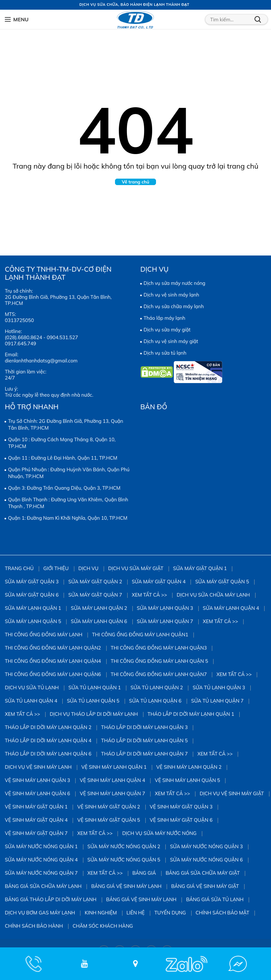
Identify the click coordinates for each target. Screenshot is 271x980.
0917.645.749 (21, 344)
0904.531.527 (63, 337)
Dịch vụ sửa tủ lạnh (165, 353)
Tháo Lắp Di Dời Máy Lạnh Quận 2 (48, 727)
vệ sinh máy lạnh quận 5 (187, 780)
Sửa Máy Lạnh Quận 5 (33, 621)
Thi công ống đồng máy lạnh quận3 (159, 648)
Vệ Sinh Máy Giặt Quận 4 (36, 820)
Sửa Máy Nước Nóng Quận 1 (41, 846)
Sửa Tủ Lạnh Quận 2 (157, 688)
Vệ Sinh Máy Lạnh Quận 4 (112, 780)
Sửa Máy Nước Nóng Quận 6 (206, 860)
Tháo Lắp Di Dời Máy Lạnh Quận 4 (48, 740)
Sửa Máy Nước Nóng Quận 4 (41, 860)
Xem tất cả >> (149, 595)
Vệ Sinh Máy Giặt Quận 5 (109, 820)
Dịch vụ (89, 568)
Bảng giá (144, 873)
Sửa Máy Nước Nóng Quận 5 (124, 860)
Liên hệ (136, 913)
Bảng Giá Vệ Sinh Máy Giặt (205, 886)
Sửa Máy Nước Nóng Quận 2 (124, 846)
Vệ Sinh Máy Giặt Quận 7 (36, 833)
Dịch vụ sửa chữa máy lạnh (174, 306)
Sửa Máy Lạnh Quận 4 (231, 608)
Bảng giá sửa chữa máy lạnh (43, 886)
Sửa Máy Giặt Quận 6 (32, 595)
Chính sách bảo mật (223, 913)
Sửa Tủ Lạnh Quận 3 (219, 688)
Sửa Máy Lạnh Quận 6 (99, 621)
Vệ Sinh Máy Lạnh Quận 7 (112, 793)
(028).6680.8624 (23, 337)
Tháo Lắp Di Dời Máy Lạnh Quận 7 (144, 754)
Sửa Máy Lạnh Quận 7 (165, 621)
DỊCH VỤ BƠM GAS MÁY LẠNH (40, 913)
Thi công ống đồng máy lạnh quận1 (140, 635)
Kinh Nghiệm (101, 913)
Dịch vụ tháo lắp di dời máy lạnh (94, 714)
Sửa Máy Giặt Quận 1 (200, 568)
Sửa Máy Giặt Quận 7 (95, 595)
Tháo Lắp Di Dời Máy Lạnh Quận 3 (144, 727)
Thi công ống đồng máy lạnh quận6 (53, 674)
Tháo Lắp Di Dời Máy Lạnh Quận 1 (191, 714)
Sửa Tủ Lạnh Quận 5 (93, 701)
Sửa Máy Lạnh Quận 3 (165, 608)
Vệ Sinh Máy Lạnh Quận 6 (37, 793)
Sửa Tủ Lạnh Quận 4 (31, 701)
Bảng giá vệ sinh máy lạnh (126, 886)
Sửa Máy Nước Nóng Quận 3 (206, 846)
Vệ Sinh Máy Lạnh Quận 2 (189, 767)
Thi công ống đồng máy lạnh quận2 (53, 648)
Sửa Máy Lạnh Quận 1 (33, 608)
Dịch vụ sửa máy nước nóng (175, 283)
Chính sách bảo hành (34, 926)
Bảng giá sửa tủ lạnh (215, 899)
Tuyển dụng (170, 913)
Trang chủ (19, 568)
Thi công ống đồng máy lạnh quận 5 (160, 661)
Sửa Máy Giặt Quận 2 (95, 582)
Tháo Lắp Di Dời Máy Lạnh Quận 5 (144, 740)
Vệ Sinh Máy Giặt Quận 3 (181, 807)
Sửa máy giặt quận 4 (159, 582)
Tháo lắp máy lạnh (165, 318)
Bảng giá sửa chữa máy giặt (203, 873)
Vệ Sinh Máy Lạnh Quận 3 (37, 780)
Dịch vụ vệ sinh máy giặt (171, 341)
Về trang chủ (135, 182)
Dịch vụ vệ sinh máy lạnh (172, 295)
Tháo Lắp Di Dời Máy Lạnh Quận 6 (48, 754)
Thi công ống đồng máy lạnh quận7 (159, 674)
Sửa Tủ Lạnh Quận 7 (217, 701)
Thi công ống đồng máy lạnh (44, 635)
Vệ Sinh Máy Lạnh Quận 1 (114, 767)
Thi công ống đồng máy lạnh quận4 (53, 661)
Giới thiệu (56, 568)
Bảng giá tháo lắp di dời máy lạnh (51, 899)
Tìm (258, 19)
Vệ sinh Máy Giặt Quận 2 (109, 807)
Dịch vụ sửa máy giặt (167, 330)
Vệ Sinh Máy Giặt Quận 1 (36, 807)
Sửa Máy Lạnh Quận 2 (99, 608)
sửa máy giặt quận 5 (222, 582)
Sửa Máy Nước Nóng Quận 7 (41, 873)
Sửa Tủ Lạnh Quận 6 (155, 701)
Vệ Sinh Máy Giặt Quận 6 (181, 820)
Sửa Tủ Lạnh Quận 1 (95, 688)
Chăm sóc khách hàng (103, 926)
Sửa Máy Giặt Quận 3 (32, 582)
